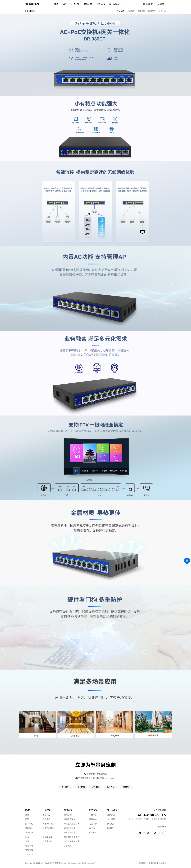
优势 (27, 819)
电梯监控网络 (70, 833)
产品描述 (131, 11)
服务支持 (93, 810)
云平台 (92, 828)
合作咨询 (29, 855)
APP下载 (93, 833)
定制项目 (29, 846)
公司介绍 (111, 815)
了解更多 (68, 846)
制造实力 (29, 833)
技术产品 (29, 824)
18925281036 (101, 774)
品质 (27, 841)
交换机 (45, 833)
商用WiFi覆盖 (48, 824)
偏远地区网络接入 (72, 837)
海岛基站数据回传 (72, 824)
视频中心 (93, 819)
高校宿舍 (68, 815)
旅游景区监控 (70, 819)
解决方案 (152, 11)
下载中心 (93, 815)
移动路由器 (47, 837)
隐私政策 (142, 863)
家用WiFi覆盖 (48, 828)
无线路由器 (47, 841)
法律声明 (152, 863)
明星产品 (46, 815)
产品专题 (121, 11)
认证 (27, 837)
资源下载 (162, 11)
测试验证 (29, 828)
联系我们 (111, 828)
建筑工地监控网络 (72, 841)
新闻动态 (111, 824)
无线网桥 (46, 819)
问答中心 (93, 824)
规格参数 (141, 11)
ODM (28, 810)
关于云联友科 (113, 810)
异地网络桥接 (70, 828)
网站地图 (162, 863)
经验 (27, 815)
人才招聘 (111, 819)
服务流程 (29, 850)
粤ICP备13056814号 (88, 863)
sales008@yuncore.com (105, 778)
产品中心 (47, 810)
